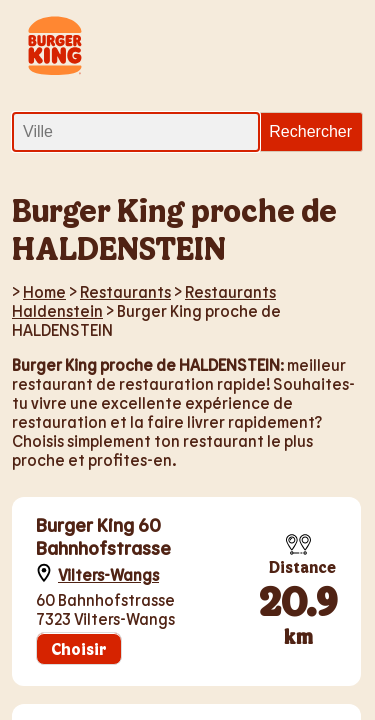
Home (44, 291)
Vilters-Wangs (108, 574)
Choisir (79, 648)
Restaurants (125, 291)
